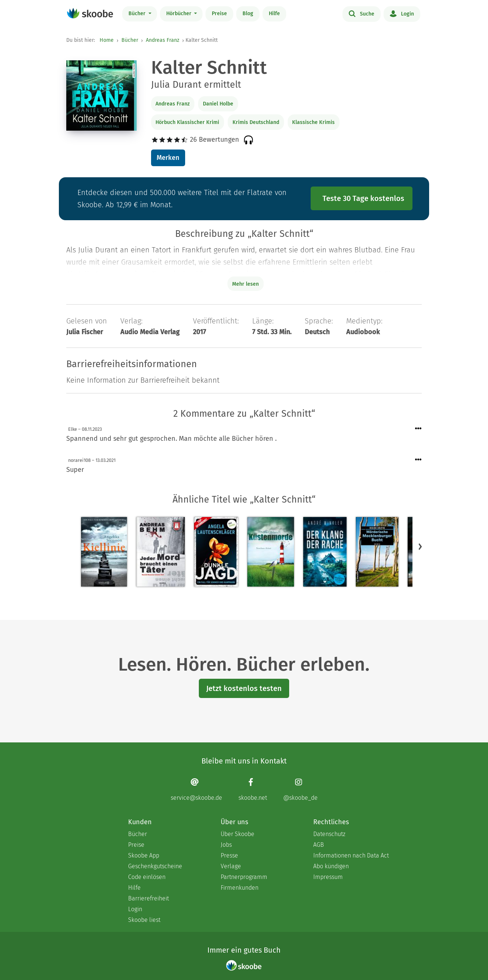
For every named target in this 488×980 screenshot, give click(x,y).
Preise (219, 14)
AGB (319, 845)
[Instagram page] (300, 790)
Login (402, 13)
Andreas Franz (163, 40)
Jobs (226, 845)
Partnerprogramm (244, 877)
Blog (248, 14)
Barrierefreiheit (148, 898)
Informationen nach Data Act (351, 855)
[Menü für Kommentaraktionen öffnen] (418, 429)
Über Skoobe (238, 834)
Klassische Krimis (313, 122)
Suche (362, 13)
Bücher (138, 14)
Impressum (328, 877)
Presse (229, 855)
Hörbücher (180, 14)
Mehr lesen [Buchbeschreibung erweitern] (245, 284)
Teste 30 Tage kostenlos (363, 198)
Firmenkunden (240, 888)
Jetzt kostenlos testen (244, 688)
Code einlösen (147, 877)
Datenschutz (329, 834)
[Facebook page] (253, 790)
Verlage (231, 866)
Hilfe (274, 14)
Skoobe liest (144, 920)
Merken (168, 158)
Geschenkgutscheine (155, 866)
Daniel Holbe (218, 104)
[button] (420, 547)
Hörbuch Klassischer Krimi (187, 122)
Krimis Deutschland (256, 122)
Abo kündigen (331, 866)
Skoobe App (144, 855)
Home (107, 40)
